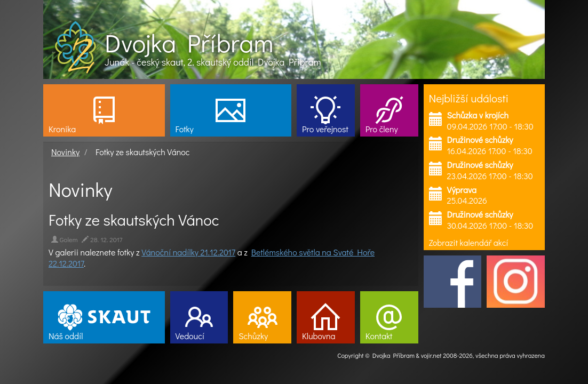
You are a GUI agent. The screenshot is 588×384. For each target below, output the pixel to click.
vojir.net (431, 355)
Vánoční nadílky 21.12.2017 (188, 252)
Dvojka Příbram (189, 43)
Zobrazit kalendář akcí (469, 242)
